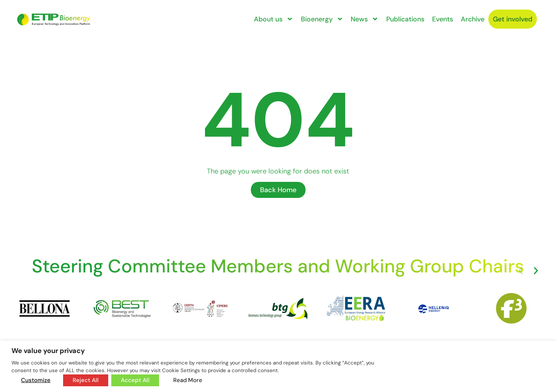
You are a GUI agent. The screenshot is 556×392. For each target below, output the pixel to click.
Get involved (513, 19)
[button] (521, 271)
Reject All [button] (86, 380)
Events (443, 19)
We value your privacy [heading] (48, 351)
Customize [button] (36, 380)
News (365, 19)
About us (274, 19)
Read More (188, 380)
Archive (473, 19)
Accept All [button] (135, 380)
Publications (405, 19)
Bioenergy (322, 19)
